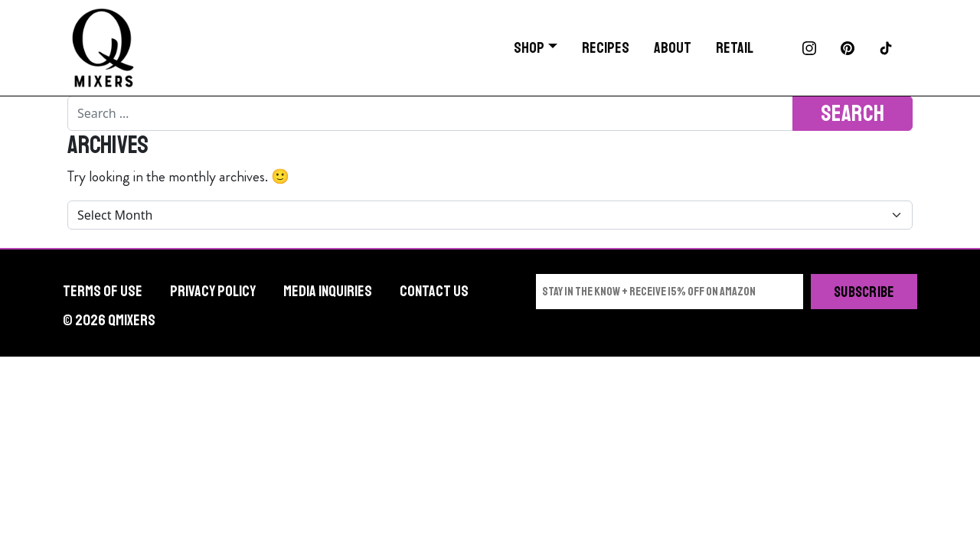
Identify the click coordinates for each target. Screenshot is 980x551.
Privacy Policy (213, 291)
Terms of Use (103, 291)
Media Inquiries (328, 291)
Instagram (809, 48)
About (673, 48)
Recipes (606, 48)
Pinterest (848, 48)
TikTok (886, 48)
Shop (529, 48)
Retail (735, 48)
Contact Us (434, 291)
